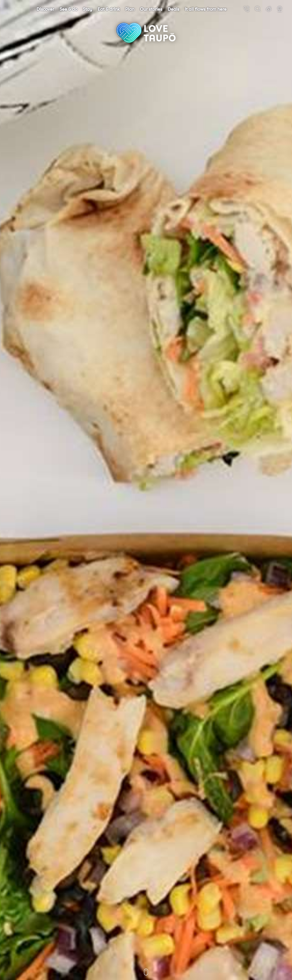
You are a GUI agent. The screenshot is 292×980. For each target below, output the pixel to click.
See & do (68, 9)
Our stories (151, 9)
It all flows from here (206, 9)
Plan (130, 9)
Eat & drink (109, 9)
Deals (173, 9)
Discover (45, 9)
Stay (87, 9)
